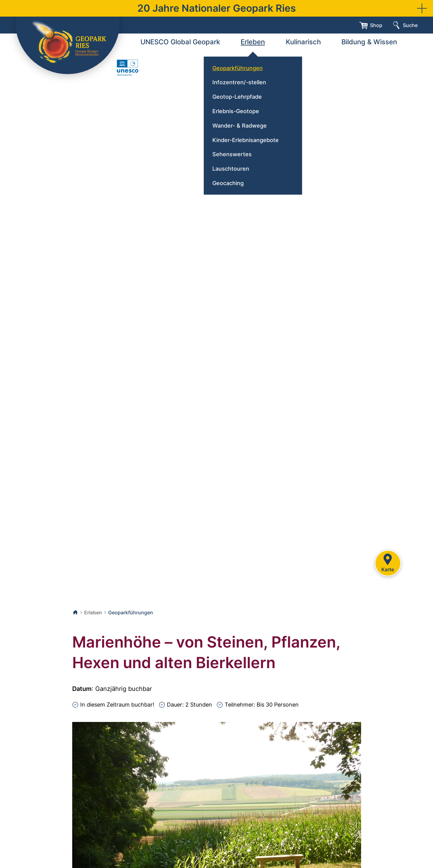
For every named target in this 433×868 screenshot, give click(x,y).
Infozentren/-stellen (239, 82)
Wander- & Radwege (240, 126)
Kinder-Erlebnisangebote (246, 140)
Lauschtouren (231, 169)
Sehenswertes (232, 154)
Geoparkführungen (238, 68)
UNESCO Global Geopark (180, 42)
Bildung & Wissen (369, 42)
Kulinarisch (303, 42)
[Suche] (405, 25)
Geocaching (228, 183)
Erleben (253, 42)
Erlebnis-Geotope (236, 111)
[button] (422, 8)
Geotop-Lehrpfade (237, 97)
